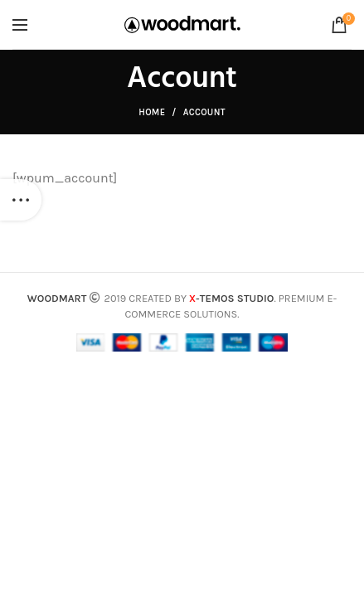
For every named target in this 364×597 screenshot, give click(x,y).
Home (152, 112)
